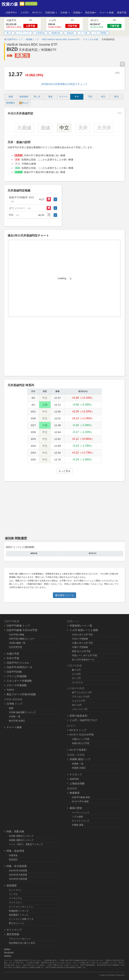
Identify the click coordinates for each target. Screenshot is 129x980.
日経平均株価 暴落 (81, 797)
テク (77, 97)
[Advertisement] (64, 348)
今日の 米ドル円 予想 (82, 635)
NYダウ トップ (78, 730)
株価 (11, 97)
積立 (103, 97)
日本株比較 (40, 33)
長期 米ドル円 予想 (81, 651)
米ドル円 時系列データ (83, 660)
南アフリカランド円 (82, 692)
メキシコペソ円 (80, 709)
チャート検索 (107, 13)
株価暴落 (75, 793)
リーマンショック (81, 813)
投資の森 (10, 4)
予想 (90, 97)
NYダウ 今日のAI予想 (82, 735)
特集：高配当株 (15, 831)
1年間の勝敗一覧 (17, 643)
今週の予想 (13, 654)
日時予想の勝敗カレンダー (22, 639)
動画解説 (11, 103)
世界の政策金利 (78, 716)
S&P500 (74, 779)
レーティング (24, 33)
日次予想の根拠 (17, 635)
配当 (117, 97)
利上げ (24, 103)
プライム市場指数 (17, 676)
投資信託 (13, 860)
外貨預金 (13, 855)
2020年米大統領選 (18, 875)
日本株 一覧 (15, 717)
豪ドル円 (76, 670)
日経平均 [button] (11, 13)
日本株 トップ (14, 704)
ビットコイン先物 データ (21, 919)
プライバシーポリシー (20, 939)
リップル (13, 894)
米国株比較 (56, 33)
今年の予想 (13, 658)
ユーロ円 (76, 674)
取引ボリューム (17, 923)
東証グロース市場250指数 (21, 694)
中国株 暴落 (78, 825)
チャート (64, 97)
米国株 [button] (77, 13)
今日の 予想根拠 (80, 639)
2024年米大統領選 (18, 871)
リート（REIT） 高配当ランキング (26, 844)
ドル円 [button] (25, 13)
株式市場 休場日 (17, 721)
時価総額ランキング (19, 911)
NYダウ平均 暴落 (80, 801)
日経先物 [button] (51, 13)
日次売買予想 (15, 647)
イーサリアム (15, 898)
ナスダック (76, 774)
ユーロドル (77, 682)
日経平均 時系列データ (19, 667)
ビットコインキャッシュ (21, 907)
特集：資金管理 (15, 851)
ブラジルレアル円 (81, 697)
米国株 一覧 (78, 764)
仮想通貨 (12, 885)
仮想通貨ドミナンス (19, 915)
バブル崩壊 (77, 817)
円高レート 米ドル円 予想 (84, 655)
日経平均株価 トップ (18, 626)
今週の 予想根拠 (80, 647)
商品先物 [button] (91, 13)
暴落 (50, 97)
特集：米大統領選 (17, 866)
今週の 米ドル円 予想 (82, 643)
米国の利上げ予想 (81, 743)
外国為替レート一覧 (81, 626)
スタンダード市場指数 (19, 681)
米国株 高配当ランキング (21, 840)
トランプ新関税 (100, 33)
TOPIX (10, 690)
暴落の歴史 (76, 808)
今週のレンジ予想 (81, 739)
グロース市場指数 (17, 685)
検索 (11, 708)
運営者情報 (13, 934)
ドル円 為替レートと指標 (84, 630)
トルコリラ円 (78, 701)
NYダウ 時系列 (78, 750)
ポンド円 (76, 678)
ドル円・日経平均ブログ (83, 720)
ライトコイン (15, 902)
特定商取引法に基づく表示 (22, 943)
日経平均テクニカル (18, 663)
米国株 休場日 (79, 768)
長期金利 (70, 33)
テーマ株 (84, 33)
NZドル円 (77, 705)
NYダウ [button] (37, 13)
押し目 (9, 33)
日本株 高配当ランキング (21, 836)
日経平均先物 (14, 672)
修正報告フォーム (64, 595)
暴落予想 (122, 13)
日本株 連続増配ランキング (22, 712)
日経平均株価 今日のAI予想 (22, 630)
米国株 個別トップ (80, 759)
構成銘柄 (24, 97)
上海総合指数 (77, 783)
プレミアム (31, 4)
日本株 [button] (65, 13)
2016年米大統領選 (18, 879)
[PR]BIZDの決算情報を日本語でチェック (65, 84)
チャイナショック (81, 821)
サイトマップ (14, 930)
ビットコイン (15, 890)
